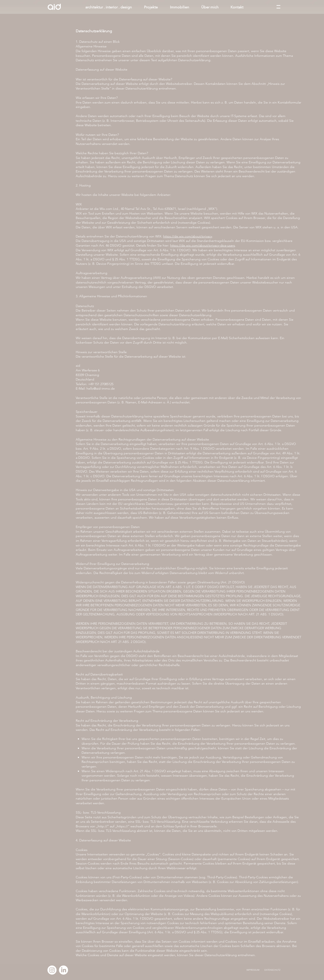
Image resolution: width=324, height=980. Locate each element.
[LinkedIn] (63, 970)
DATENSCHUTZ (272, 970)
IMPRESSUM (253, 970)
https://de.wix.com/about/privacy (188, 236)
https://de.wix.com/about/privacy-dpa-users (203, 245)
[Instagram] (52, 970)
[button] (278, 7)
